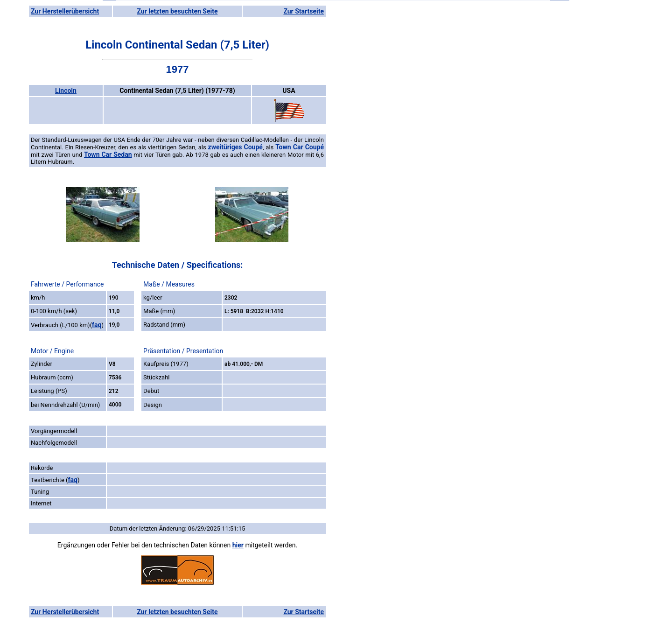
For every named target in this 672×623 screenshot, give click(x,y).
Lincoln (66, 91)
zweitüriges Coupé (235, 147)
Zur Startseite (304, 11)
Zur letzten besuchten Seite (178, 11)
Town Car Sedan (108, 154)
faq (97, 325)
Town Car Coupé (300, 147)
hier (238, 545)
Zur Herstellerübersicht (65, 11)
